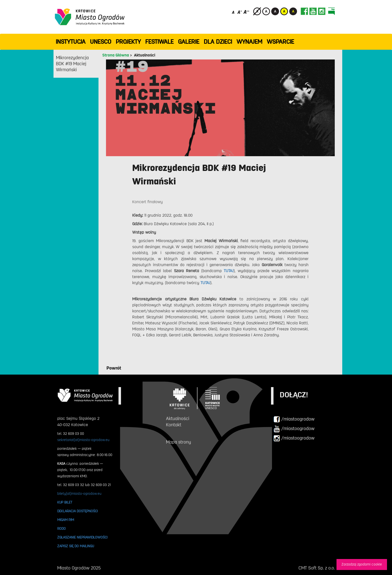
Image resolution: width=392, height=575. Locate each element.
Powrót (114, 368)
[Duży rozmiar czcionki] (246, 12)
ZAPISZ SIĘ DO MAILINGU (76, 546)
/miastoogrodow (294, 419)
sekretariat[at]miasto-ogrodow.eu (83, 440)
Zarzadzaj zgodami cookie (362, 564)
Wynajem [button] (249, 42)
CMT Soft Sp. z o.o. (317, 568)
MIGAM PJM (66, 520)
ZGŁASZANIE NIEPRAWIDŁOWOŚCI (82, 537)
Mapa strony (178, 442)
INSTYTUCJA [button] (71, 42)
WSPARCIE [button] (280, 42)
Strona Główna (116, 55)
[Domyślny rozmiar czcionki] (234, 12)
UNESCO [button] (101, 42)
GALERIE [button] (189, 42)
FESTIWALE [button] (159, 42)
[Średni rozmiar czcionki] (240, 12)
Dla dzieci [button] (218, 42)
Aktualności (145, 55)
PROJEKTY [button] (128, 42)
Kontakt (174, 425)
